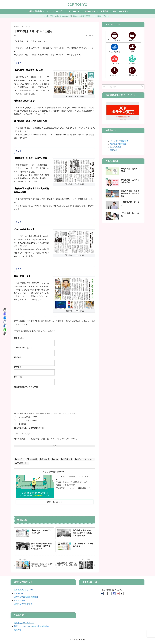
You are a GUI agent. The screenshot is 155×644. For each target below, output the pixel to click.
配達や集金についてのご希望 (26, 387)
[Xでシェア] (5, 310)
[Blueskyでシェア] (5, 318)
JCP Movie (18, 593)
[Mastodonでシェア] (5, 314)
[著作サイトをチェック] (102, 593)
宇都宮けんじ (22, 463)
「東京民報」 (22, 424)
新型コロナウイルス (84, 459)
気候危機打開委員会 (118, 144)
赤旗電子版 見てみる (55, 502)
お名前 (19, 338)
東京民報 (20, 459)
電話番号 (18, 357)
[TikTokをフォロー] (122, 593)
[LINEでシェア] (5, 330)
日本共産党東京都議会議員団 (26, 597)
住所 (18, 377)
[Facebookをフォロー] (110, 593)
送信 (55, 446)
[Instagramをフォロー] (114, 593)
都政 (55, 459)
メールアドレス (23, 348)
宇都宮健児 (67, 459)
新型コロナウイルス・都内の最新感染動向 (31, 626)
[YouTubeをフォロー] (118, 593)
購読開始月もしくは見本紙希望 (29, 428)
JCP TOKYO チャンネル (24, 590)
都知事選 (32, 459)
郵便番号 (18, 367)
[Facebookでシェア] (5, 322)
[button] (5, 334)
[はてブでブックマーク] (5, 326)
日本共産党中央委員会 (23, 604)
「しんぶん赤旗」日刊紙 (27, 417)
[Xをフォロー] (106, 593)
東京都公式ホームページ (24, 623)
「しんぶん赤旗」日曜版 (27, 421)
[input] (123, 87)
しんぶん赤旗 (116, 147)
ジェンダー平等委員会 (119, 141)
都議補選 (45, 459)
